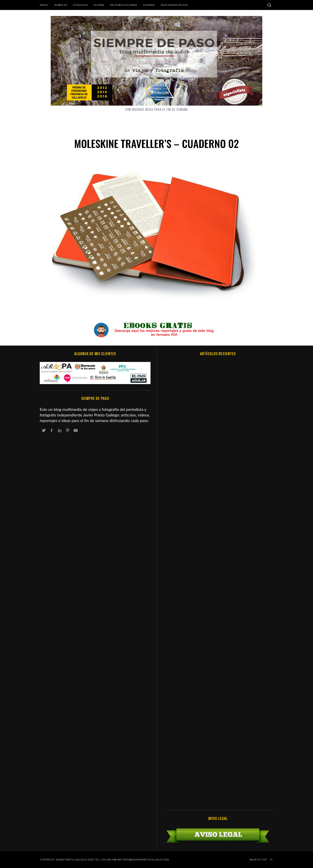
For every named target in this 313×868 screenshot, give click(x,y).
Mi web (99, 5)
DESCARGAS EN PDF (175, 5)
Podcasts (80, 5)
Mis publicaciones (124, 5)
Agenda (149, 5)
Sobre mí (61, 5)
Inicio (44, 5)
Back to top (261, 860)
